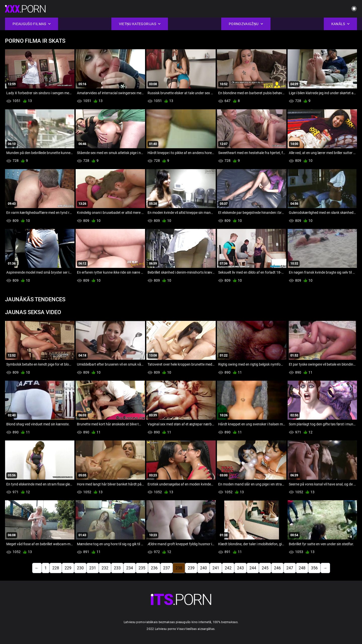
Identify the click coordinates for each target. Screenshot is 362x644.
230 (80, 568)
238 (179, 568)
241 (216, 568)
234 (130, 568)
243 (240, 568)
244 (253, 568)
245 (265, 568)
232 (105, 568)
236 (154, 568)
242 (228, 568)
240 (203, 568)
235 (142, 568)
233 (117, 568)
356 (314, 568)
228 (56, 568)
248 (302, 568)
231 (93, 568)
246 (277, 568)
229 (68, 568)
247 (290, 568)
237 (167, 568)
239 (191, 568)
